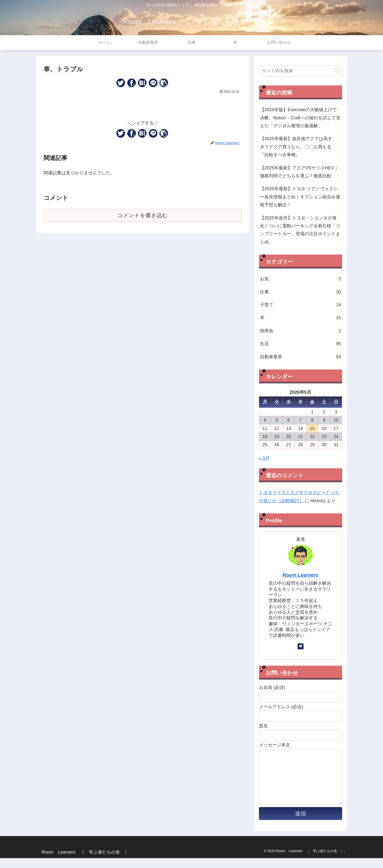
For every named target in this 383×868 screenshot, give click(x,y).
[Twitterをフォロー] (301, 646)
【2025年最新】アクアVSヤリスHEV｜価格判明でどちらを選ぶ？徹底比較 (299, 172)
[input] (301, 71)
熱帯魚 (301, 331)
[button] (164, 83)
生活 (301, 344)
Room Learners (300, 575)
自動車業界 (301, 357)
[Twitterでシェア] (121, 83)
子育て (301, 305)
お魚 (301, 279)
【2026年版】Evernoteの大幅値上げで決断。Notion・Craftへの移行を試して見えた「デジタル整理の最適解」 (300, 118)
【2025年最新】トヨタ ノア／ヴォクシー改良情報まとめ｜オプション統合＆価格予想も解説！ (300, 197)
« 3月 (264, 458)
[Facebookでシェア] (132, 83)
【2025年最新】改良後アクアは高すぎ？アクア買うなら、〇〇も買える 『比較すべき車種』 (298, 147)
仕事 (301, 292)
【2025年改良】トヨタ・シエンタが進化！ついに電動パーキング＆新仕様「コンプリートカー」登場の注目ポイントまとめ (300, 230)
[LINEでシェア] (153, 83)
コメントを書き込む (142, 215)
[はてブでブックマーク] (142, 83)
